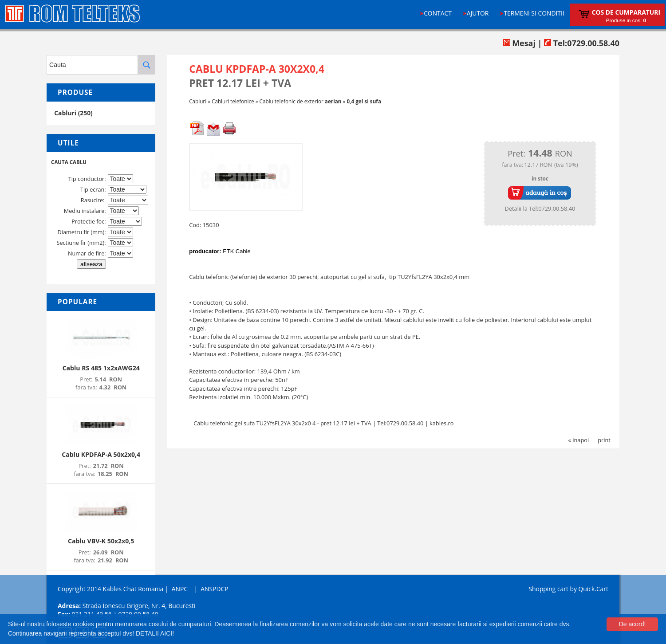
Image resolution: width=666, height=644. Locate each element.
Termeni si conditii (534, 13)
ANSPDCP (214, 589)
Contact (438, 13)
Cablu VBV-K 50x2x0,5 (101, 541)
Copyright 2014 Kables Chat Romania (110, 589)
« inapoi (579, 440)
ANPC (180, 589)
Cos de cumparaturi (626, 12)
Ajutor (478, 13)
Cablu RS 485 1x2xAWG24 (101, 368)
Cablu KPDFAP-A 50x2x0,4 (101, 454)
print (604, 440)
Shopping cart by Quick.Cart (568, 589)
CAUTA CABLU (69, 162)
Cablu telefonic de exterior (301, 101)
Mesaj (519, 43)
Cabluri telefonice (233, 101)
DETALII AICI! (155, 633)
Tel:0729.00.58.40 (582, 43)
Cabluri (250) (73, 113)
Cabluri (198, 101)
